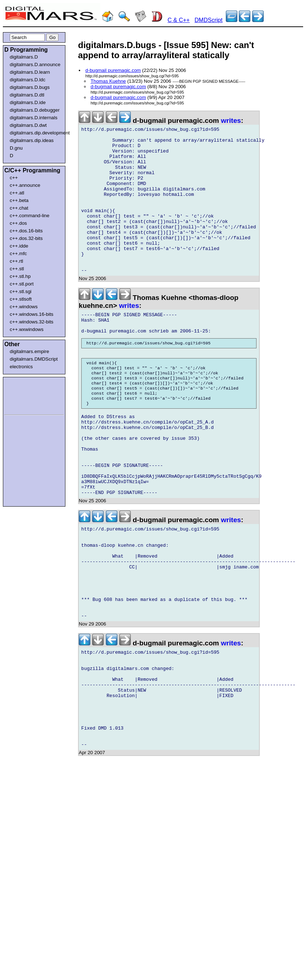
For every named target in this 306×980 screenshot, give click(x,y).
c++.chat (19, 208)
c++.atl (17, 193)
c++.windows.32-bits (32, 322)
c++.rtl (16, 261)
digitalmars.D (24, 57)
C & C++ (179, 20)
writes (231, 121)
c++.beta (19, 200)
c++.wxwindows (27, 329)
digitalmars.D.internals (34, 118)
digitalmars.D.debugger (35, 110)
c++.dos (18, 223)
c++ (14, 178)
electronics (21, 367)
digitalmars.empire (29, 351)
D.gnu (16, 148)
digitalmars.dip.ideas (32, 140)
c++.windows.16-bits (32, 314)
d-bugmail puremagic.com (113, 70)
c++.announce (25, 185)
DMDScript (209, 20)
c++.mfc (18, 253)
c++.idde (19, 246)
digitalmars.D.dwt (28, 125)
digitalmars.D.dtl (27, 95)
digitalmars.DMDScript (34, 359)
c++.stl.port (22, 284)
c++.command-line (30, 216)
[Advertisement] (26, 395)
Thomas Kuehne (108, 81)
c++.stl (17, 269)
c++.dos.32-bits (26, 238)
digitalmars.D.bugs (30, 87)
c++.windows (24, 307)
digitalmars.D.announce (35, 65)
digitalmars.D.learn (30, 72)
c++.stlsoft (21, 299)
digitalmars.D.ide (28, 102)
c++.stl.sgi (21, 291)
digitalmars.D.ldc (28, 80)
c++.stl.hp (20, 276)
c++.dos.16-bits (26, 231)
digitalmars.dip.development (36, 133)
